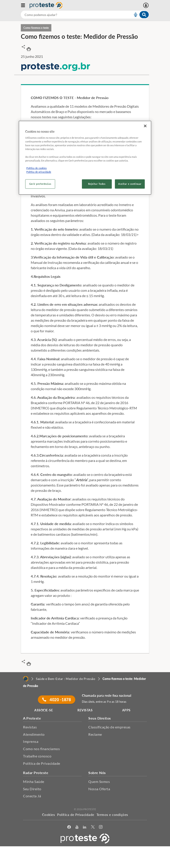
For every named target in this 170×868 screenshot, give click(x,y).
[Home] (26, 679)
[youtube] (77, 827)
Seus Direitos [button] (100, 718)
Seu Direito (32, 789)
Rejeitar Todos (97, 184)
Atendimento (34, 734)
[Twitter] (93, 827)
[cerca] (71, 15)
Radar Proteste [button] (36, 773)
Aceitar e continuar (130, 184)
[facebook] (69, 827)
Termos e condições (112, 815)
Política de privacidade (39, 172)
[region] (85, 158)
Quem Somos (99, 781)
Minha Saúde (34, 781)
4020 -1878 (57, 700)
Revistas (30, 727)
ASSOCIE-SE (44, 710)
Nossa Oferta (99, 789)
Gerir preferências (40, 184)
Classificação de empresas (109, 727)
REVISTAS (85, 710)
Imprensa (31, 741)
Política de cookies (37, 168)
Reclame (95, 734)
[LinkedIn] (85, 827)
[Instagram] (101, 827)
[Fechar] (145, 126)
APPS (126, 710)
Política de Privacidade (42, 763)
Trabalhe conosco (37, 756)
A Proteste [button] (32, 718)
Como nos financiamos (41, 749)
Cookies (49, 815)
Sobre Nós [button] (97, 773)
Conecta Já (32, 796)
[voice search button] (134, 15)
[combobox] (85, 15)
